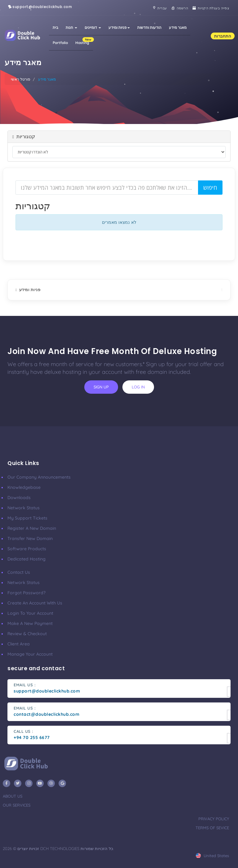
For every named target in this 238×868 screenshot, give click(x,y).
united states (212, 856)
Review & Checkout (27, 634)
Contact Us (19, 572)
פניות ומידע (119, 27)
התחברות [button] (223, 36)
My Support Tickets (27, 518)
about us (13, 796)
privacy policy (214, 819)
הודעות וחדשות (149, 27)
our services (17, 805)
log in (138, 387)
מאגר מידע (178, 27)
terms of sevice (212, 828)
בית (55, 27)
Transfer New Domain (30, 538)
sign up (101, 387)
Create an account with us (35, 603)
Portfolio (60, 43)
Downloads (19, 498)
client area (19, 644)
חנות (71, 27)
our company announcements (39, 477)
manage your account (30, 654)
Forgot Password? (26, 593)
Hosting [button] (84, 41)
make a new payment (30, 623)
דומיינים (93, 27)
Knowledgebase (24, 487)
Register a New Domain (32, 528)
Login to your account (30, 613)
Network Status (24, 508)
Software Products (27, 549)
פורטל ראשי (21, 79)
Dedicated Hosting (26, 559)
